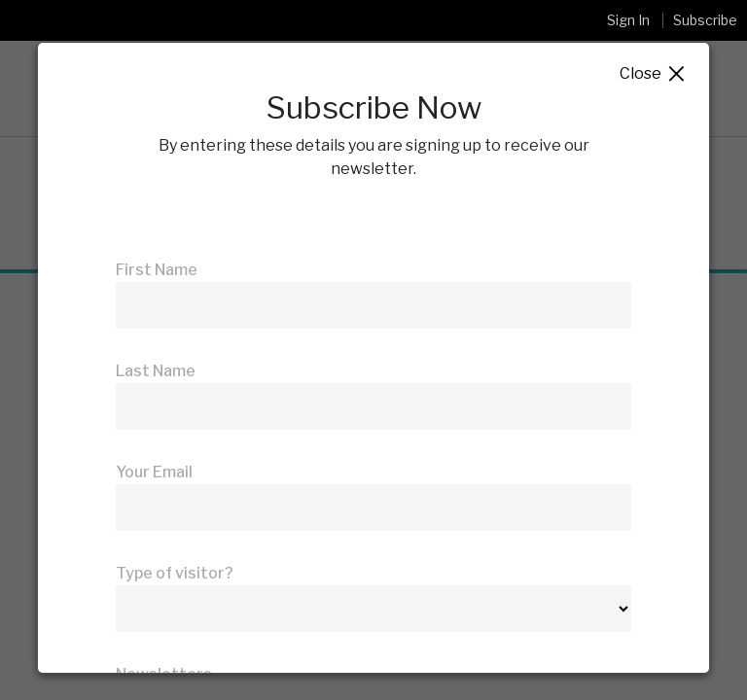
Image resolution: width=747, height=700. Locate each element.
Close (653, 74)
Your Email (154, 472)
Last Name (156, 371)
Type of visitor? (175, 573)
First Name (157, 270)
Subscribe (705, 20)
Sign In (628, 20)
